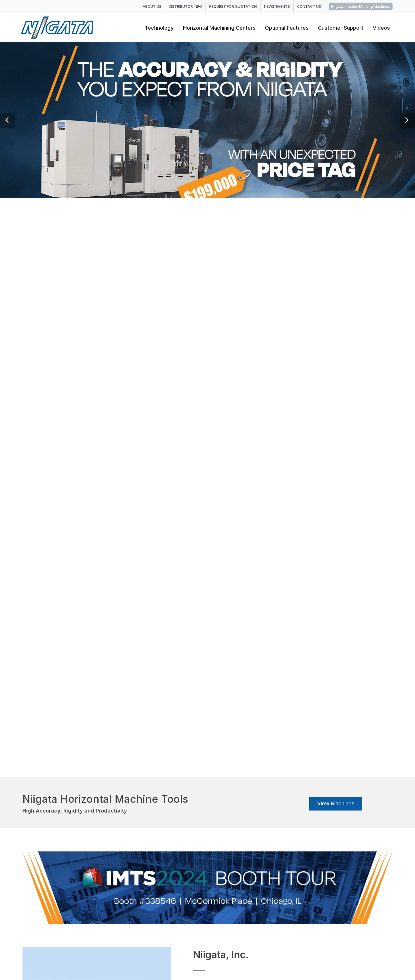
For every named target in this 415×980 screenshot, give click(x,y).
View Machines (336, 803)
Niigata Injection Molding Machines (361, 6)
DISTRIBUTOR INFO (185, 6)
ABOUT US (152, 6)
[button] (7, 120)
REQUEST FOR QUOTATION (233, 6)
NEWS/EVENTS (277, 6)
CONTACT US (309, 6)
